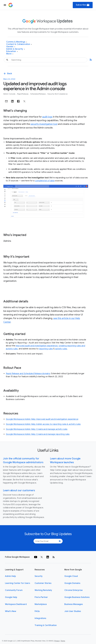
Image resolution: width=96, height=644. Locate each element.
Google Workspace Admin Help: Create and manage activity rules (37, 429)
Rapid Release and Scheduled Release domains (28, 374)
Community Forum (14, 590)
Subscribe (83, 5)
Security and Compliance (57, 94)
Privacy (57, 641)
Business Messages (74, 604)
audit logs (47, 117)
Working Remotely (43, 590)
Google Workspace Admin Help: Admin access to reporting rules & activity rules (43, 424)
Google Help (11, 597)
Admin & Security (16, 49)
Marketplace (41, 604)
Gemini (11, 47)
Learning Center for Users (17, 583)
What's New (11, 611)
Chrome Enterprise (73, 590)
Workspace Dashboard (16, 604)
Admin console (10, 94)
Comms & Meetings (17, 42)
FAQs (37, 611)
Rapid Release (23, 94)
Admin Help (10, 576)
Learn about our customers (19, 490)
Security (39, 576)
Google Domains (72, 583)
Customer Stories (43, 583)
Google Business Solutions (77, 597)
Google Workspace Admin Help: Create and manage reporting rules (38, 434)
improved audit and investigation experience (37, 346)
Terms (63, 641)
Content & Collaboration (19, 44)
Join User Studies (73, 611)
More (10, 54)
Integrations (40, 618)
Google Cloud (71, 576)
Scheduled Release (38, 94)
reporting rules (46, 349)
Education (12, 51)
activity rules (61, 349)
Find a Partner (41, 597)
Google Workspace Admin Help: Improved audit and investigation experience (42, 419)
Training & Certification (46, 625)
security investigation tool (44, 124)
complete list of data (45, 181)
